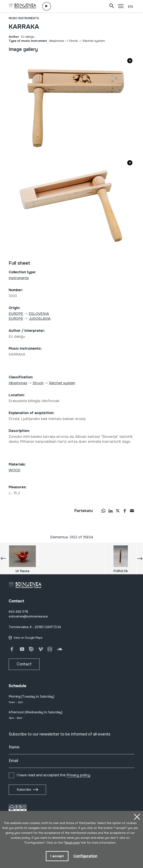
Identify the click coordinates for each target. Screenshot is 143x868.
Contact (24, 664)
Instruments (19, 278)
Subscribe (24, 790)
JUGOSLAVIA (40, 319)
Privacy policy (78, 775)
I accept (57, 856)
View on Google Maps (28, 638)
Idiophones (57, 41)
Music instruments (24, 18)
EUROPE (16, 314)
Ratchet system (94, 41)
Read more (72, 843)
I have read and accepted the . (54, 775)
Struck (73, 41)
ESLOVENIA (39, 314)
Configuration (85, 856)
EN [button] (130, 7)
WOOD (14, 470)
